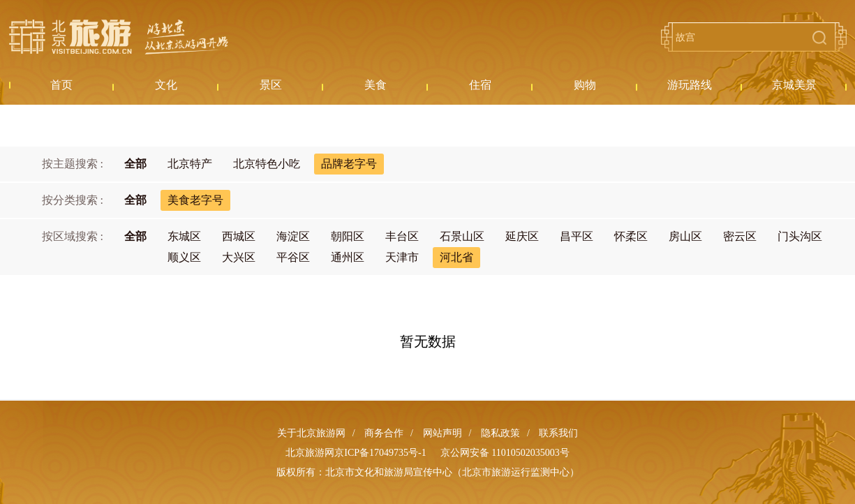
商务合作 (384, 433)
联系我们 (558, 433)
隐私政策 (500, 433)
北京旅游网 (119, 37)
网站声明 (443, 433)
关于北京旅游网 (311, 433)
